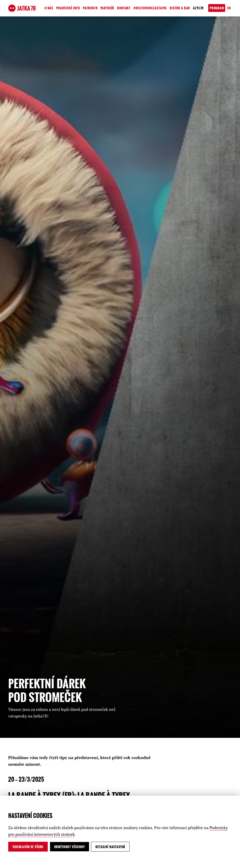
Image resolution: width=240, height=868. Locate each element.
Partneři (107, 8)
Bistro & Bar (180, 8)
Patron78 (90, 8)
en (229, 8)
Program (217, 8)
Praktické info (68, 8)
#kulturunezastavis (150, 8)
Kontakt (124, 8)
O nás (49, 8)
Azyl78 (198, 8)
